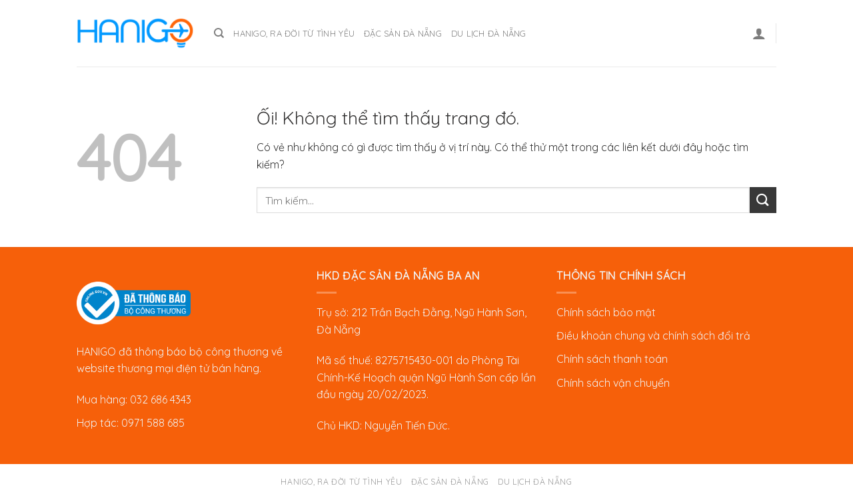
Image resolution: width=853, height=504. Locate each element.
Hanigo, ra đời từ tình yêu (294, 33)
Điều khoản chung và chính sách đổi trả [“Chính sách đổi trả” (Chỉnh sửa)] (653, 336)
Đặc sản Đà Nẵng (403, 33)
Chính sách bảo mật (606, 312)
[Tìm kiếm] (219, 33)
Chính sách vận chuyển (613, 383)
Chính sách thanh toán (612, 359)
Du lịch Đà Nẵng (489, 33)
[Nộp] (763, 200)
